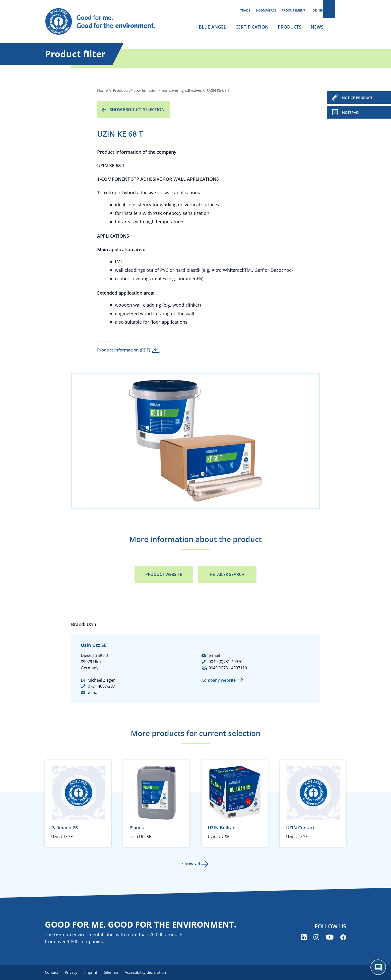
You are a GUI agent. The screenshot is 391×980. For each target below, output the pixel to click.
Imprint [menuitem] (93, 972)
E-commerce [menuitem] (266, 10)
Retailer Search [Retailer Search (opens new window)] (227, 574)
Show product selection (137, 110)
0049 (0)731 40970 (225, 662)
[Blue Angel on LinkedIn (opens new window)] (304, 938)
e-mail (94, 692)
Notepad (350, 112)
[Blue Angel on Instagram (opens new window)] (316, 938)
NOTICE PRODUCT (357, 98)
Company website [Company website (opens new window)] (219, 680)
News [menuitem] (317, 27)
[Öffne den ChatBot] (378, 967)
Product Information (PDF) (124, 350)
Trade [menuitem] (245, 10)
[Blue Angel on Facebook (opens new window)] (343, 938)
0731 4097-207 (101, 686)
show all (191, 863)
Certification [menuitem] (252, 27)
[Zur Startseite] (105, 22)
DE (315, 10)
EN (321, 10)
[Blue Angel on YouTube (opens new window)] (330, 938)
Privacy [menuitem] (72, 972)
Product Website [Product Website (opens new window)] (164, 574)
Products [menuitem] (290, 27)
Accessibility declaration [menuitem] (150, 972)
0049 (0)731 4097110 (228, 668)
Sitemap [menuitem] (114, 972)
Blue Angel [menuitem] (212, 27)
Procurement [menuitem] (293, 10)
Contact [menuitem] (51, 972)
